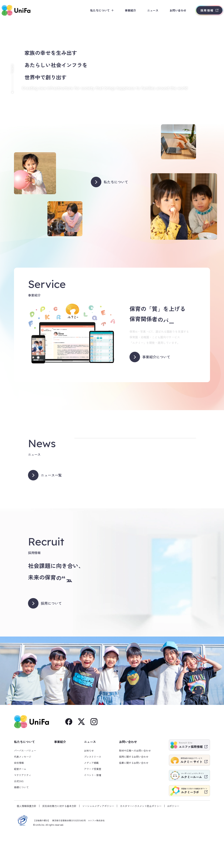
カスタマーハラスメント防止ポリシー (141, 841)
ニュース (147, 10)
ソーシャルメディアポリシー (98, 841)
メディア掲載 (91, 798)
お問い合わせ (173, 10)
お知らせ (89, 786)
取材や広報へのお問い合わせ (135, 786)
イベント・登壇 (93, 810)
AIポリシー (173, 841)
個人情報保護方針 (27, 841)
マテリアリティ (23, 810)
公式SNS (19, 816)
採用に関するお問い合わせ (134, 792)
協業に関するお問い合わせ (134, 798)
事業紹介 (125, 10)
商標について (21, 823)
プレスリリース (93, 792)
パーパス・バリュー (25, 786)
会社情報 (19, 798)
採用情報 (202, 10)
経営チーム (20, 804)
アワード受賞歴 (93, 804)
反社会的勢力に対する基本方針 (59, 841)
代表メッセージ (23, 792)
